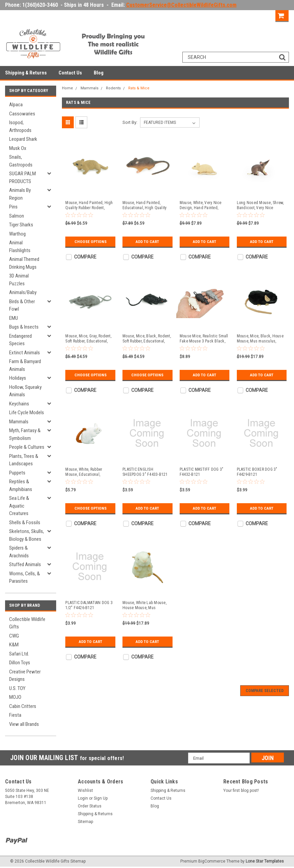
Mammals (19, 422)
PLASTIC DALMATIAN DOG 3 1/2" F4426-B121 (89, 605)
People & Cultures (27, 447)
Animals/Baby (23, 292)
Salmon (17, 216)
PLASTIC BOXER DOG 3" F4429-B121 (257, 472)
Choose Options (90, 242)
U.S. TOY (17, 688)
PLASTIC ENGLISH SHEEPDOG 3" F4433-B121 (145, 472)
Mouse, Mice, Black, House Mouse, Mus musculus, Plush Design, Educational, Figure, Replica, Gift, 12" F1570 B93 (260, 339)
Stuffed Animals (25, 564)
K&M (14, 645)
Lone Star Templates (265, 861)
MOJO (15, 697)
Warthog (17, 234)
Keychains (19, 404)
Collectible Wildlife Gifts (27, 623)
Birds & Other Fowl (22, 305)
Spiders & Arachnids (19, 552)
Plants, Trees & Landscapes (24, 460)
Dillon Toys (20, 663)
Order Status (90, 806)
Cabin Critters (23, 706)
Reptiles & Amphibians (21, 485)
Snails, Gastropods (21, 161)
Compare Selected (265, 691)
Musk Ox (18, 148)
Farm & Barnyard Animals (25, 365)
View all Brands (24, 724)
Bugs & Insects (24, 327)
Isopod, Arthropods (20, 126)
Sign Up (263, 15)
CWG (14, 636)
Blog (99, 73)
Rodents (113, 88)
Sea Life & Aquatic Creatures (19, 506)
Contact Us (70, 73)
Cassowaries (22, 114)
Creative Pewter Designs (25, 676)
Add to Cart (147, 242)
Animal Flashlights (20, 247)
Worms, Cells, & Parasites (25, 577)
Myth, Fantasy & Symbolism (25, 434)
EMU (14, 318)
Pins (13, 207)
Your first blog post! (241, 791)
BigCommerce (212, 861)
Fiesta (15, 715)
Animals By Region (20, 194)
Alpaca (16, 105)
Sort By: (130, 122)
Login (240, 15)
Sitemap (85, 822)
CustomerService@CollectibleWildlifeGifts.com (181, 5)
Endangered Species (20, 340)
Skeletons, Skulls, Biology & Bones (27, 535)
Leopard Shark (23, 139)
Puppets (17, 473)
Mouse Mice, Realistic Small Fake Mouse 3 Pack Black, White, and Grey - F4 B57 (204, 339)
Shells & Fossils (25, 522)
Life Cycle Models (27, 413)
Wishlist (85, 791)
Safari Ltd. (19, 654)
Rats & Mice (139, 88)
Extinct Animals (25, 353)
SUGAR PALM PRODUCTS (22, 177)
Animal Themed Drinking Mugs (24, 263)
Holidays (18, 378)
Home (67, 88)
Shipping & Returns (26, 73)
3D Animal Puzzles (19, 280)
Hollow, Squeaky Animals (25, 391)
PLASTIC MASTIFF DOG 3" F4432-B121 (202, 472)
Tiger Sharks (21, 225)
